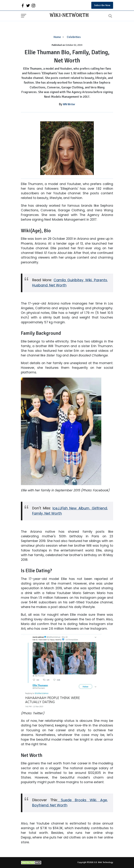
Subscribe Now (102, 5)
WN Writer (69, 104)
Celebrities (74, 37)
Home (57, 37)
